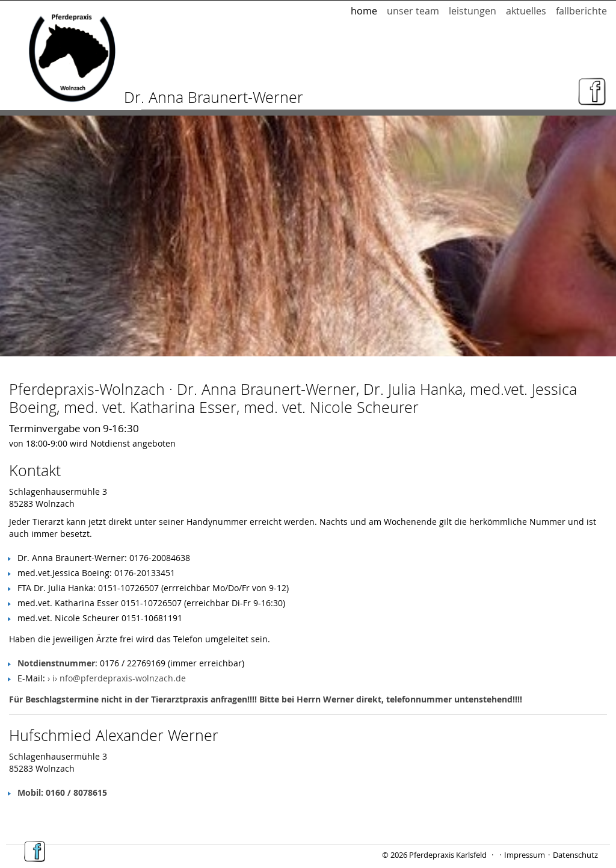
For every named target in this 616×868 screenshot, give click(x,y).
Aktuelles (526, 11)
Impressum (525, 855)
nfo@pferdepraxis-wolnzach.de (123, 678)
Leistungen (473, 11)
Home (364, 11)
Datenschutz (575, 855)
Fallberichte (581, 11)
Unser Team (413, 11)
